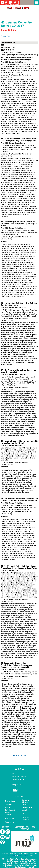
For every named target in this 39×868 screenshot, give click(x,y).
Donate (8, 807)
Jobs (24, 814)
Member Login (10, 801)
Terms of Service (24, 855)
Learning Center (27, 807)
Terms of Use (10, 822)
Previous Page (6, 36)
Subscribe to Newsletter (26, 818)
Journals (25, 810)
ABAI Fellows (10, 818)
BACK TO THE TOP (19, 756)
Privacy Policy (10, 855)
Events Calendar (8, 814)
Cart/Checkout (10, 810)
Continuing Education (25, 801)
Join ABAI (8, 805)
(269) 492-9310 (18, 785)
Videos (24, 805)
